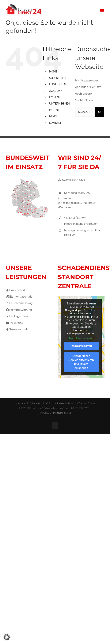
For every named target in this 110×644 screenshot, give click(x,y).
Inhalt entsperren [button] (81, 346)
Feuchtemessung (19, 303)
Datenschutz (36, 403)
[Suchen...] (85, 112)
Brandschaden (17, 290)
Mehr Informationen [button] (81, 338)
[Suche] (100, 112)
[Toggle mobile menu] (102, 11)
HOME (53, 72)
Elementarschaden (20, 297)
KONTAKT (55, 123)
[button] (7, 637)
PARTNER (55, 110)
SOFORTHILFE (58, 78)
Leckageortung (18, 316)
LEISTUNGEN (58, 84)
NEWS (53, 116)
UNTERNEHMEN (59, 104)
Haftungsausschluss (63, 403)
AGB (48, 403)
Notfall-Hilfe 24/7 (72, 180)
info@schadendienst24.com (81, 224)
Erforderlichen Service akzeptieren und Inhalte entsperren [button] (81, 362)
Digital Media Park (62, 413)
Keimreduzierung (19, 310)
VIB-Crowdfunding (86, 403)
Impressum (20, 403)
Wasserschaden (18, 329)
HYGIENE (55, 97)
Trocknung (15, 323)
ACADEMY (56, 91)
